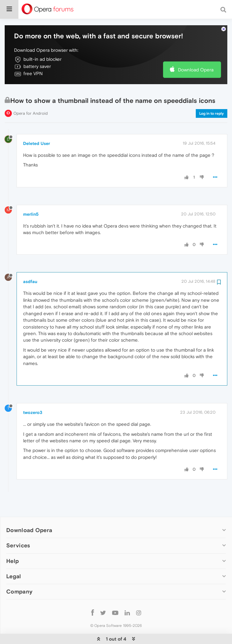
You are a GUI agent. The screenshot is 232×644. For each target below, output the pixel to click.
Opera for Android (31, 94)
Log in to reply (212, 94)
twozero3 (33, 393)
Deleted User (37, 124)
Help (12, 542)
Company (19, 572)
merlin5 (31, 195)
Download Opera (196, 51)
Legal (14, 557)
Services (18, 526)
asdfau (30, 262)
